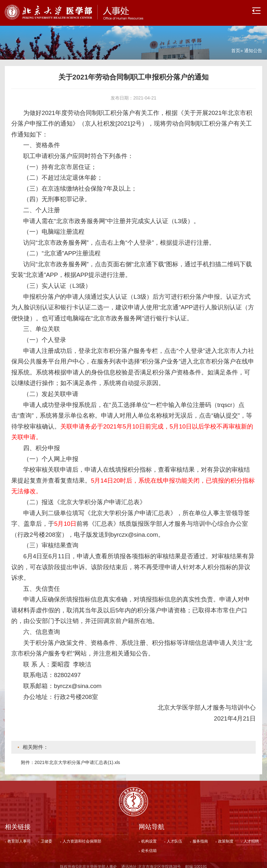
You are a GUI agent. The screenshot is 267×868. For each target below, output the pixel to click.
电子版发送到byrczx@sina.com (116, 531)
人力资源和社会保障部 (82, 838)
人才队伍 (174, 838)
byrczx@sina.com (78, 682)
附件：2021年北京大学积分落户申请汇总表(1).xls (70, 759)
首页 (236, 47)
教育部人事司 (19, 838)
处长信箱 (149, 847)
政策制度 (226, 838)
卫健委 (46, 838)
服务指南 (200, 838)
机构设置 (149, 838)
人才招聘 (251, 838)
